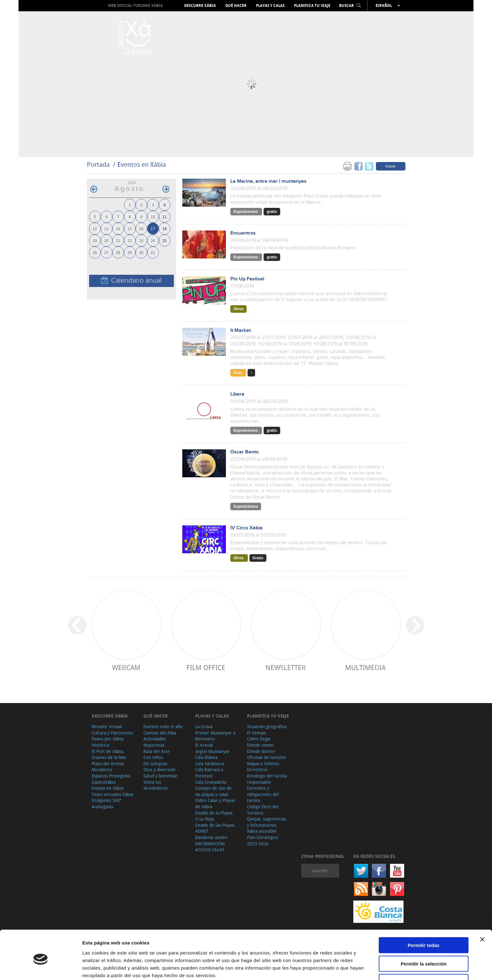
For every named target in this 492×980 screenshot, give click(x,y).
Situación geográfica (267, 726)
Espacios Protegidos (111, 776)
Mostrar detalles (340, 968)
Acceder (320, 871)
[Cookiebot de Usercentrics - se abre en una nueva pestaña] (41, 968)
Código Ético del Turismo (263, 810)
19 (95, 240)
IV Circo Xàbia (246, 528)
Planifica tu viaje (312, 6)
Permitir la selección (424, 936)
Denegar (424, 954)
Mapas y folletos (263, 763)
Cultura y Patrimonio (112, 733)
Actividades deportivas (155, 742)
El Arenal (204, 745)
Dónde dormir (261, 751)
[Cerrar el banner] (482, 912)
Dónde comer (261, 745)
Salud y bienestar (160, 776)
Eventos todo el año (163, 726)
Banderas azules (211, 837)
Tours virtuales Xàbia (112, 794)
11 (164, 217)
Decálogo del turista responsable (267, 779)
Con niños (153, 757)
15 (130, 228)
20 (106, 240)
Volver (391, 166)
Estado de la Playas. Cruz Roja (214, 816)
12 (95, 228)
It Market (241, 330)
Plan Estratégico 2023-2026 (263, 840)
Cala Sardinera (209, 763)
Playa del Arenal (108, 763)
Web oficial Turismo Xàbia (135, 5)
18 (164, 228)
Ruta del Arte (157, 751)
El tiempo (257, 733)
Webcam (126, 667)
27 (106, 252)
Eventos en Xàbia (142, 164)
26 (95, 252)
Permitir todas (424, 917)
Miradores (102, 769)
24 (153, 240)
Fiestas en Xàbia (107, 788)
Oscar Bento (244, 452)
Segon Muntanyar (212, 751)
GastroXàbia (104, 782)
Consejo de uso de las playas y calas (213, 791)
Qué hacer (236, 6)
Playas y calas (270, 6)
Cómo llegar (259, 739)
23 (141, 240)
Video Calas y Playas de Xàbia (215, 803)
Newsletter (286, 667)
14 (118, 228)
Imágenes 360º (107, 800)
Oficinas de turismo (266, 757)
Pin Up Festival (247, 279)
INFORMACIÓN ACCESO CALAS (210, 847)
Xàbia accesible (262, 831)
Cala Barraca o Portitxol (209, 773)
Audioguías (102, 807)
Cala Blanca (206, 757)
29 (130, 252)
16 (141, 228)
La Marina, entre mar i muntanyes (268, 181)
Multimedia (365, 667)
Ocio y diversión (159, 769)
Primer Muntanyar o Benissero (215, 736)
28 (118, 252)
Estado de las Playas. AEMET (215, 828)
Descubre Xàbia (200, 6)
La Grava (204, 726)
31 (153, 252)
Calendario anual (131, 281)
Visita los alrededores (155, 785)
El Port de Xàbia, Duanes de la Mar (109, 754)
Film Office (206, 667)
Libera (237, 394)
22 (130, 240)
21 (118, 240)
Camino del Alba (160, 733)
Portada (98, 164)
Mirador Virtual (107, 726)
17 (153, 228)
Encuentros (243, 233)
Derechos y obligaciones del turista (263, 794)
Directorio (257, 769)
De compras (155, 763)
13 (106, 228)
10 (153, 217)
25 (164, 240)
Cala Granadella (211, 782)
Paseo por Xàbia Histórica (107, 742)
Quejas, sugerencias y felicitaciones (267, 822)
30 (141, 252)
